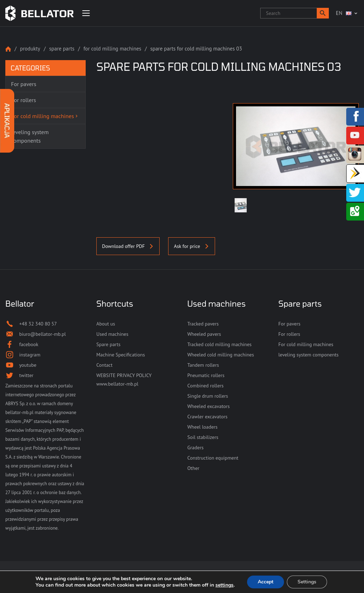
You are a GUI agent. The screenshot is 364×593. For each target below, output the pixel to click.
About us (106, 324)
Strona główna (8, 49)
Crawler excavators (207, 417)
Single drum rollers (208, 396)
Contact (104, 365)
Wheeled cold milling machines (221, 355)
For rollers (289, 334)
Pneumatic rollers (206, 375)
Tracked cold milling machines (220, 344)
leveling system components (308, 355)
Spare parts (62, 49)
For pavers (289, 324)
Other (193, 468)
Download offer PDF (128, 246)
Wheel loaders (202, 427)
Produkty (30, 49)
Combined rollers (205, 386)
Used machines (112, 334)
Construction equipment (213, 458)
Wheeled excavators (208, 406)
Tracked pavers (203, 324)
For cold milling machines (113, 49)
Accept (266, 582)
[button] (323, 13)
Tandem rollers (203, 365)
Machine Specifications (121, 355)
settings (224, 585)
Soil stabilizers (203, 437)
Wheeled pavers (204, 334)
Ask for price (192, 246)
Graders (196, 448)
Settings (307, 582)
